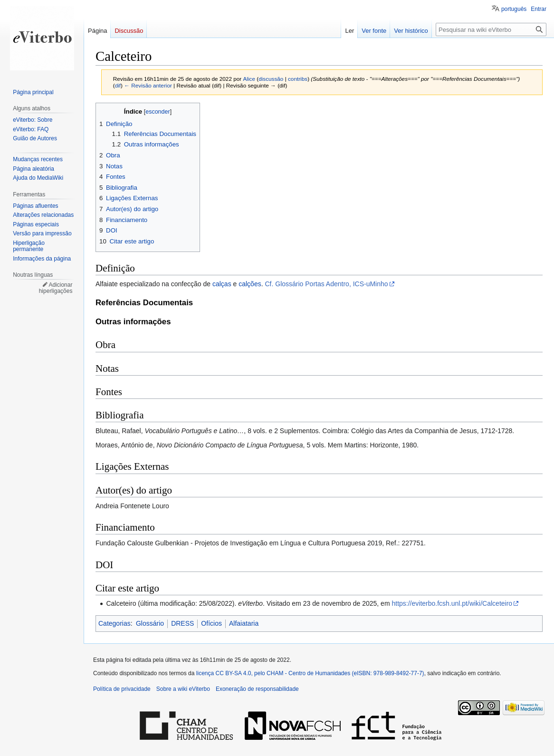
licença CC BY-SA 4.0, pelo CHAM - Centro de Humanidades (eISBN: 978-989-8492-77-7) (310, 673)
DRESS (182, 623)
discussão (271, 79)
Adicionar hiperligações (56, 288)
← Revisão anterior (148, 85)
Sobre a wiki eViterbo (183, 689)
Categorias (115, 623)
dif (118, 85)
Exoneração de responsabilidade (257, 689)
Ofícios (211, 623)
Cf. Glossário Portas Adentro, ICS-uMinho (326, 284)
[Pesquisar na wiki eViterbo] (491, 29)
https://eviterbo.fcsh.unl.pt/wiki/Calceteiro (452, 603)
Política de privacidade (122, 689)
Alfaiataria (244, 623)
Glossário (150, 623)
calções (250, 284)
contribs (298, 79)
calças (222, 284)
